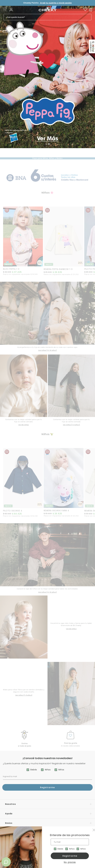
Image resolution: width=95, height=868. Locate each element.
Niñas (72, 849)
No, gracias (70, 862)
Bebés (60, 849)
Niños (83, 849)
